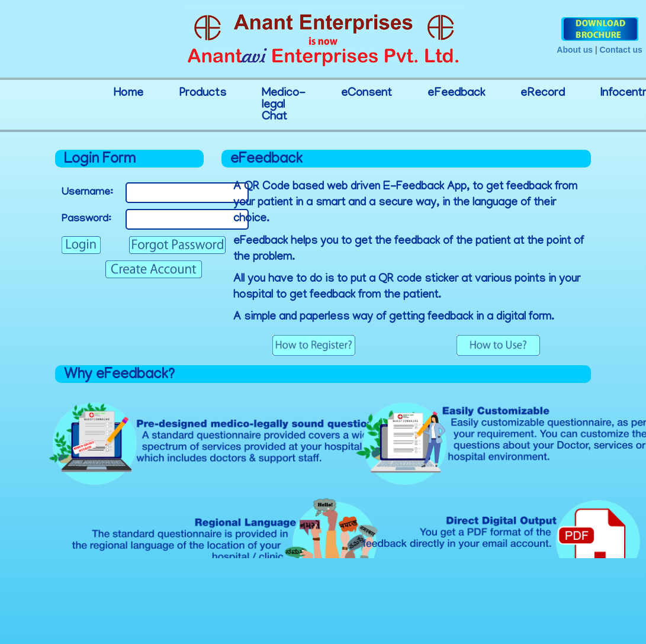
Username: (87, 193)
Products (203, 94)
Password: (86, 220)
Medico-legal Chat (284, 105)
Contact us (621, 50)
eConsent (367, 94)
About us (575, 50)
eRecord (543, 94)
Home (128, 94)
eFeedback (456, 94)
